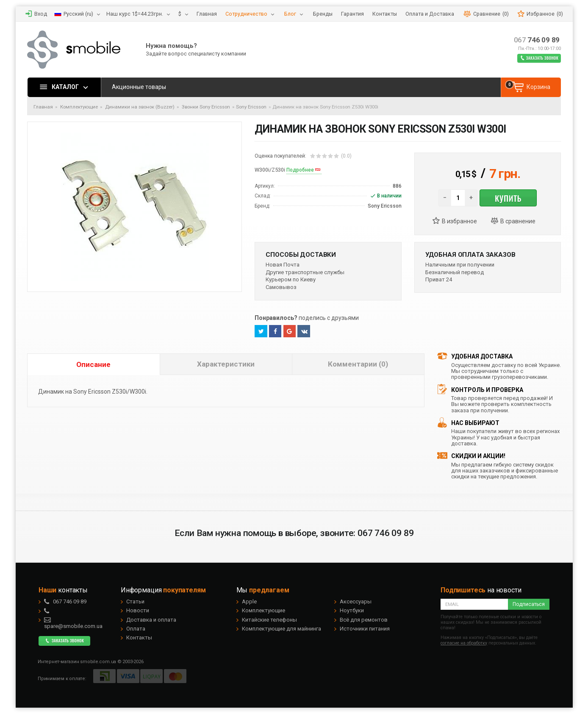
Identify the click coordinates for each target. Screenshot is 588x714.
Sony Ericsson (251, 107)
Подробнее (300, 170)
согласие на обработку (464, 643)
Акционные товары (139, 87)
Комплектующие (263, 610)
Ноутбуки (352, 610)
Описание (93, 364)
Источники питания (365, 629)
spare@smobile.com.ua (73, 623)
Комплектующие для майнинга (282, 629)
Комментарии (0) (358, 364)
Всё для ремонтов (364, 620)
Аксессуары (356, 601)
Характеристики (226, 364)
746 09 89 (537, 40)
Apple (249, 601)
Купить (508, 198)
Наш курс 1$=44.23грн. (135, 14)
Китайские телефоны (269, 620)
